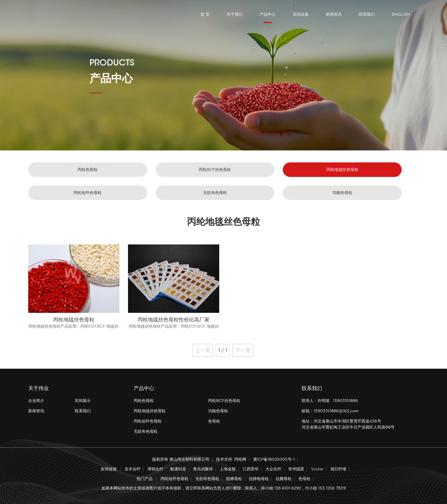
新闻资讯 (334, 14)
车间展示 (83, 401)
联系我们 (367, 14)
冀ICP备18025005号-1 (274, 459)
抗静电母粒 (259, 479)
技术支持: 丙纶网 (231, 459)
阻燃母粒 (234, 479)
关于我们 (235, 14)
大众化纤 (273, 469)
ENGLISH (401, 14)
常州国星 (296, 469)
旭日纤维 (338, 469)
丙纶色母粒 (88, 170)
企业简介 (36, 401)
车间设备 (301, 14)
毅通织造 (178, 469)
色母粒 (214, 421)
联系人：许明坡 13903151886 (330, 401)
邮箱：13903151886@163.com (330, 411)
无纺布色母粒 (215, 193)
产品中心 (268, 14)
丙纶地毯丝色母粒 (342, 170)
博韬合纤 (155, 469)
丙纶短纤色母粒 (88, 193)
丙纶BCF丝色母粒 (215, 170)
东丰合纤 (133, 469)
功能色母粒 (342, 193)
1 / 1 (223, 350)
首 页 (205, 14)
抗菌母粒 (284, 479)
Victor (317, 469)
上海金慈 (228, 469)
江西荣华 (251, 469)
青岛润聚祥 (203, 469)
